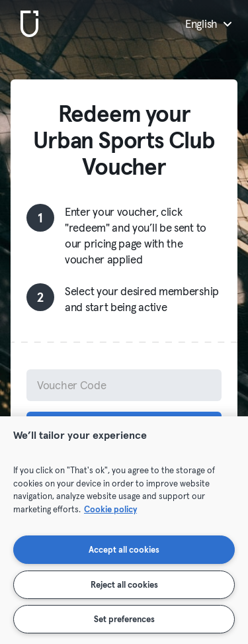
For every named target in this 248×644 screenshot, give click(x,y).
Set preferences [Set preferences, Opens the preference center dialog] (124, 619)
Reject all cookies (124, 584)
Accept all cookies (124, 549)
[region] (124, 530)
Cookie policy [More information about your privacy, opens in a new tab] (110, 509)
